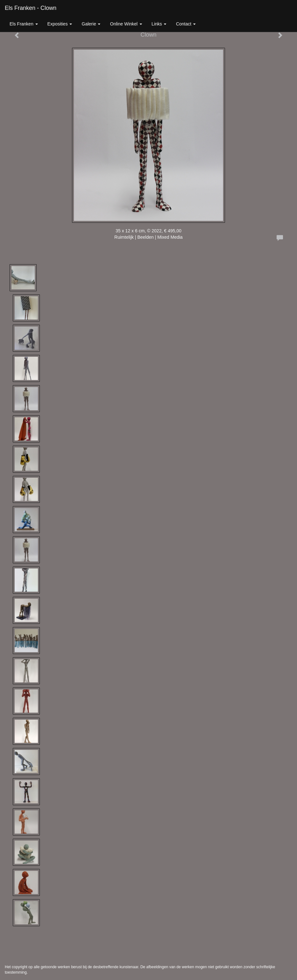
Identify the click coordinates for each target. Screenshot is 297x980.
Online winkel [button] (126, 24)
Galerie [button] (91, 24)
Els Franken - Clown (31, 8)
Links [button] (159, 24)
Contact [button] (186, 24)
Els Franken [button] (24, 24)
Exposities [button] (60, 24)
